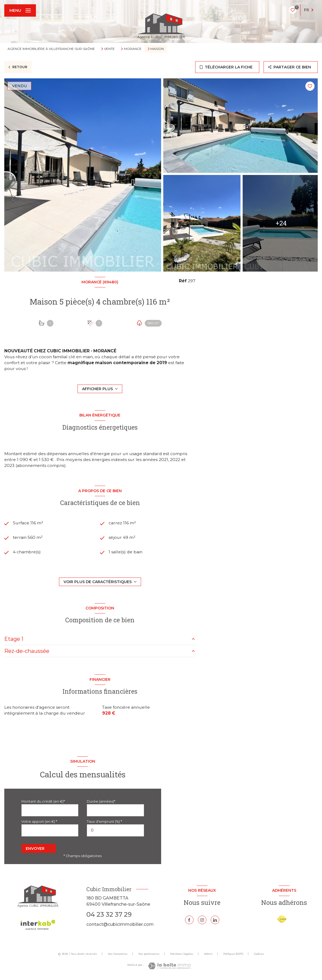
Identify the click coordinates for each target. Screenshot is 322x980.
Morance (133, 49)
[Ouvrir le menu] (20, 10)
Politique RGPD (233, 954)
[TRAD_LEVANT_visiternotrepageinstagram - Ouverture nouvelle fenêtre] (202, 920)
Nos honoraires (118, 954)
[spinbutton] (115, 830)
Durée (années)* (101, 801)
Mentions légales (182, 954)
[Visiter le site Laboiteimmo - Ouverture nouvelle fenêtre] (169, 966)
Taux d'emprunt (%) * (104, 822)
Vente (109, 49)
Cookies (259, 954)
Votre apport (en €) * (39, 822)
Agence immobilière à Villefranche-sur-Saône (51, 49)
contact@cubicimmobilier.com (120, 924)
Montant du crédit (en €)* (43, 801)
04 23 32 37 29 (109, 914)
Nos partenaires (149, 954)
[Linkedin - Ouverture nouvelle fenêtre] (215, 920)
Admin (208, 954)
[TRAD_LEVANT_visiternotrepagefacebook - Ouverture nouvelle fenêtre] (189, 920)
